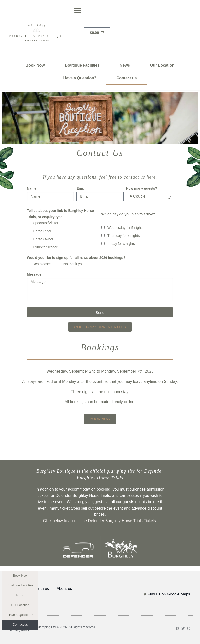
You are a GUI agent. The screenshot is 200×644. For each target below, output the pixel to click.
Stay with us (38, 589)
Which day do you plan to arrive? (128, 214)
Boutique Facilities (82, 65)
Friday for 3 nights (121, 244)
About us (64, 589)
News (125, 65)
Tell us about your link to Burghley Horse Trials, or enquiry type (60, 214)
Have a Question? (80, 78)
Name (32, 188)
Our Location (162, 65)
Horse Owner (43, 239)
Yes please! (42, 264)
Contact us (127, 78)
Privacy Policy (20, 630)
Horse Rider (42, 231)
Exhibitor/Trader (45, 247)
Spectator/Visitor (46, 223)
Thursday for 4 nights (124, 236)
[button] (77, 10)
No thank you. (74, 264)
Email (81, 188)
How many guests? (142, 188)
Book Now (35, 65)
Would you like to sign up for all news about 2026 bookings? (76, 258)
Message (34, 274)
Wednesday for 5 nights (125, 228)
